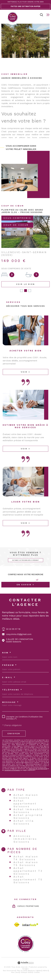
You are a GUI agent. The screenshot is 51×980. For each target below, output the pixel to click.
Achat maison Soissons (26, 796)
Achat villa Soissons (24, 822)
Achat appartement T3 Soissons (28, 871)
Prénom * (10, 665)
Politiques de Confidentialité (38, 769)
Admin (45, 971)
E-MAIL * (9, 677)
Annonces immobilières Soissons (25, 839)
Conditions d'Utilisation (12, 770)
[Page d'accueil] (13, 17)
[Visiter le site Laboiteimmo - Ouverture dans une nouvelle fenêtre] (26, 963)
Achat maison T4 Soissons (26, 858)
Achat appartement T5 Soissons (28, 879)
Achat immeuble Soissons (28, 811)
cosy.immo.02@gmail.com (19, 634)
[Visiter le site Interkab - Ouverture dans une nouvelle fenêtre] (30, 925)
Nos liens (15, 972)
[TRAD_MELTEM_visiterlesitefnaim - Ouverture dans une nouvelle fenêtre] (17, 925)
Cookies (37, 972)
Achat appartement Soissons (25, 804)
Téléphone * (12, 690)
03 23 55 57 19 (13, 629)
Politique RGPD (26, 972)
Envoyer (14, 734)
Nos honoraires (9, 971)
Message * (11, 702)
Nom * (7, 653)
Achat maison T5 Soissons (26, 864)
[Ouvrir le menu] (48, 15)
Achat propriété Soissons (28, 816)
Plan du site (22, 971)
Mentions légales (35, 971)
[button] (21, 291)
